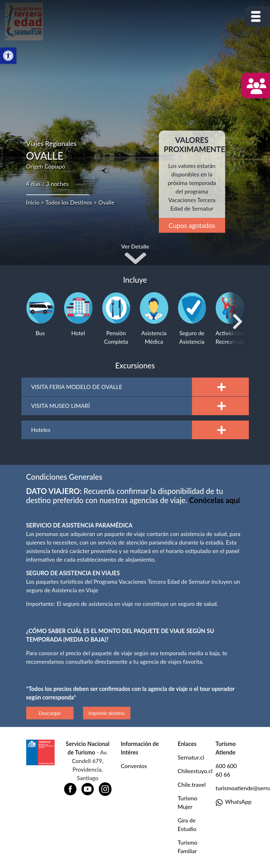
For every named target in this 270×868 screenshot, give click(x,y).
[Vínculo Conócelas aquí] (215, 500)
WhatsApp (230, 802)
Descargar (50, 713)
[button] (8, 56)
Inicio (33, 202)
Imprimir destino (107, 713)
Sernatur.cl (191, 757)
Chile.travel (192, 785)
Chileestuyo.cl (195, 771)
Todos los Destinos (69, 202)
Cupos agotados (192, 225)
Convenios (134, 766)
